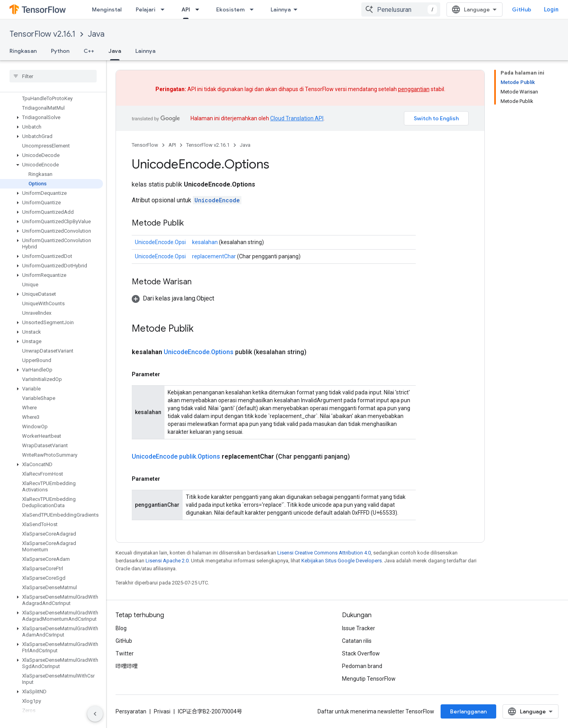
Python (60, 51)
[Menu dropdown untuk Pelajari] (165, 9)
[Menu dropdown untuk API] (200, 9)
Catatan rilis (357, 641)
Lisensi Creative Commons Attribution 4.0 (324, 553)
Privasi (162, 711)
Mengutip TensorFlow (369, 679)
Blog (121, 628)
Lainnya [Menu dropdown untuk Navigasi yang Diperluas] (281, 9)
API (172, 145)
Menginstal (107, 9)
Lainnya (145, 51)
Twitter (125, 653)
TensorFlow (145, 145)
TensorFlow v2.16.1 (42, 34)
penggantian (414, 89)
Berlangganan (468, 711)
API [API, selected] (186, 9)
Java (96, 34)
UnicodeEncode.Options (199, 352)
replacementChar (214, 256)
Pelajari (146, 9)
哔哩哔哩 (127, 666)
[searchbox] (53, 76)
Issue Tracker (359, 628)
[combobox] (401, 9)
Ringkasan (23, 51)
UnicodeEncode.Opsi (160, 242)
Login (551, 9)
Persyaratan (131, 711)
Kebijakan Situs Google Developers (342, 561)
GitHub (522, 9)
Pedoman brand (362, 666)
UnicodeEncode (217, 200)
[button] (51, 118)
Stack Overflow (361, 653)
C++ (89, 51)
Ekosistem (230, 9)
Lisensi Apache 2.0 (167, 561)
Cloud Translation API (297, 118)
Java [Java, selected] (115, 51)
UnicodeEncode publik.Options (176, 456)
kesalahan (205, 242)
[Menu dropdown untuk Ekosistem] (254, 9)
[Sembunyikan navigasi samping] (95, 714)
